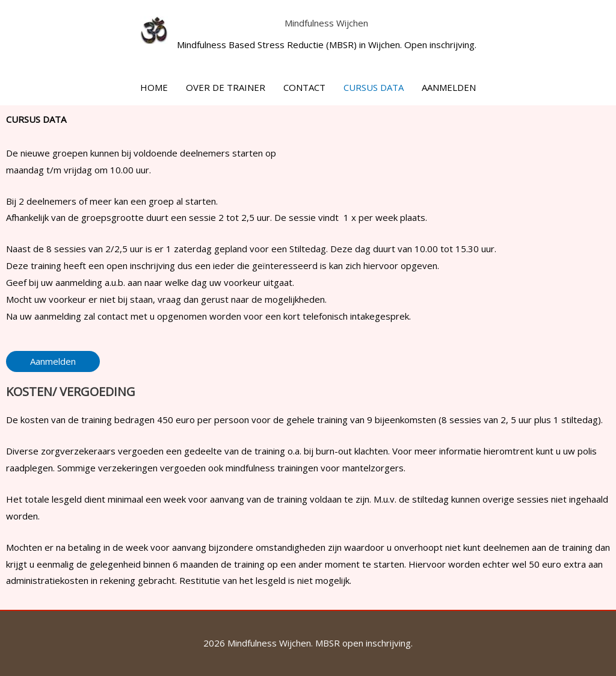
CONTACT (304, 87)
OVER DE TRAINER (226, 87)
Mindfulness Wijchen (326, 23)
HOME (154, 87)
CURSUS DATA (374, 87)
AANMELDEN (449, 87)
